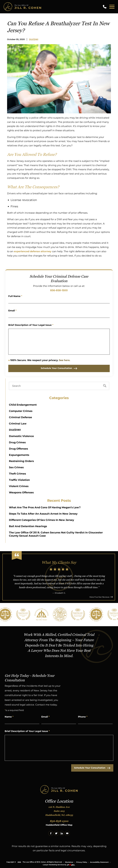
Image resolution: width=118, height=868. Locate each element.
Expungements (19, 455)
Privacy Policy (82, 862)
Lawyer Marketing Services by (59, 865)
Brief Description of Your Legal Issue (31, 325)
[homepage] (59, 790)
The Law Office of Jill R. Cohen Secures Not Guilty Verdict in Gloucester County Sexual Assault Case (56, 534)
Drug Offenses (18, 449)
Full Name (15, 296)
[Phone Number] (95, 721)
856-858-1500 (59, 290)
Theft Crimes (17, 474)
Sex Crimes (16, 467)
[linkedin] (62, 833)
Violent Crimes (19, 486)
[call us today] (105, 7)
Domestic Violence (21, 436)
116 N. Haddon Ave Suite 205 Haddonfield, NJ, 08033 (59, 811)
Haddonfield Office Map (59, 825)
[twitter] (56, 833)
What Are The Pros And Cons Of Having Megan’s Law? (45, 507)
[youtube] (67, 833)
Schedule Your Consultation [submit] (59, 368)
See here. (65, 360)
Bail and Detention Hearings (28, 526)
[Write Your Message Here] (59, 342)
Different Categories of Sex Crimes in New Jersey (41, 520)
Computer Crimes (21, 411)
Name (9, 717)
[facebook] (51, 833)
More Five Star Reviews (101, 597)
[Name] (59, 300)
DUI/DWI (34, 39)
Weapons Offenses (21, 492)
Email (12, 311)
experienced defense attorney (33, 251)
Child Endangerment (23, 405)
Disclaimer (69, 862)
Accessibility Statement (99, 862)
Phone (83, 717)
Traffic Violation (19, 480)
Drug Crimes (17, 442)
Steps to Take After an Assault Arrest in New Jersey (43, 514)
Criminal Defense (20, 417)
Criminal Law (18, 424)
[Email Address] (59, 315)
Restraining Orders (21, 461)
